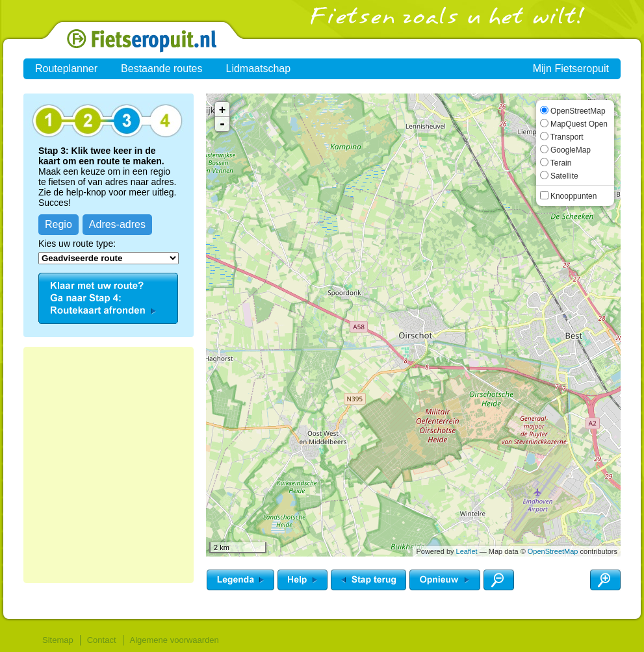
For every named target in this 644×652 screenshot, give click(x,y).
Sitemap (58, 640)
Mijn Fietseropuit (571, 69)
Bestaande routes (161, 69)
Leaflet (467, 551)
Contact (102, 640)
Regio (58, 224)
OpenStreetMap (553, 551)
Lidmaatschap (259, 69)
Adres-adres (117, 224)
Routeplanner (66, 69)
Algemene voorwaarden (174, 640)
